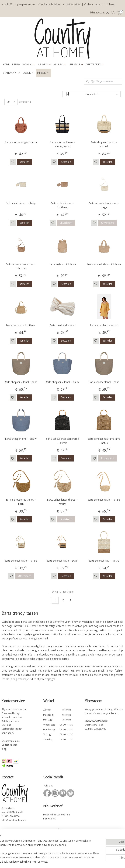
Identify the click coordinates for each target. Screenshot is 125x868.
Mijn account (100, 13)
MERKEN (43, 73)
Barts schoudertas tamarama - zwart (62, 441)
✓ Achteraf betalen (49, 4)
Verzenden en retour (12, 717)
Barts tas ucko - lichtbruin (21, 325)
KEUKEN (60, 65)
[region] (39, 847)
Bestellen (24, 162)
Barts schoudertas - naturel (104, 561)
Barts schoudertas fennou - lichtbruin (21, 266)
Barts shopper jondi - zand (104, 382)
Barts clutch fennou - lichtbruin (62, 205)
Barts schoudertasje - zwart (62, 561)
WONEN (29, 65)
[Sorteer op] (92, 94)
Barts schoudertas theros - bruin (21, 502)
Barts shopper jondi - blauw (21, 439)
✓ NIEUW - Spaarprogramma (18, 4)
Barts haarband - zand (62, 325)
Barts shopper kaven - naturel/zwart (62, 144)
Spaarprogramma (11, 741)
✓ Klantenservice (94, 4)
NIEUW (16, 65)
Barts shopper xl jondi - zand (21, 382)
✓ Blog (110, 4)
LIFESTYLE (76, 65)
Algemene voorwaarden (14, 709)
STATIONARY (12, 73)
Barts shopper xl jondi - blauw (62, 382)
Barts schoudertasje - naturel (104, 500)
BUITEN (29, 73)
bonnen (13, 745)
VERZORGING (95, 65)
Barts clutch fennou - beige (21, 203)
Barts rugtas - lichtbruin (62, 264)
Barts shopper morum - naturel (104, 144)
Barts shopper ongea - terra (21, 142)
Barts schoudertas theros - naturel (62, 502)
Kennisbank (8, 733)
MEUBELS (44, 65)
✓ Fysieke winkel (72, 4)
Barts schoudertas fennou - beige (104, 205)
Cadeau (6, 745)
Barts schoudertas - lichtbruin (104, 264)
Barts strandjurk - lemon (104, 325)
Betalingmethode (10, 721)
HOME (6, 65)
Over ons (6, 725)
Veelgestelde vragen (12, 729)
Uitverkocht (66, 223)
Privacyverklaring (10, 713)
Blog (4, 749)
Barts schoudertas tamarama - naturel (104, 441)
